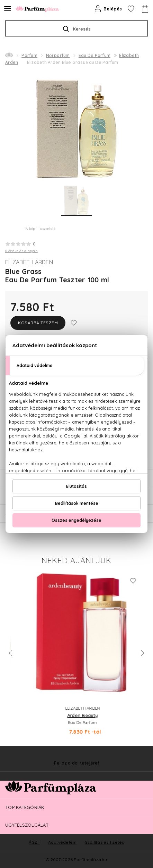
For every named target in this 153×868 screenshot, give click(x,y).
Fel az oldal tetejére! (76, 763)
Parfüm (29, 55)
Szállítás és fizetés (105, 842)
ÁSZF (34, 842)
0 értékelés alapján (21, 251)
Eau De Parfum (94, 55)
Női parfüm (58, 55)
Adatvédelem (62, 842)
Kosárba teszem (38, 323)
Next (143, 653)
